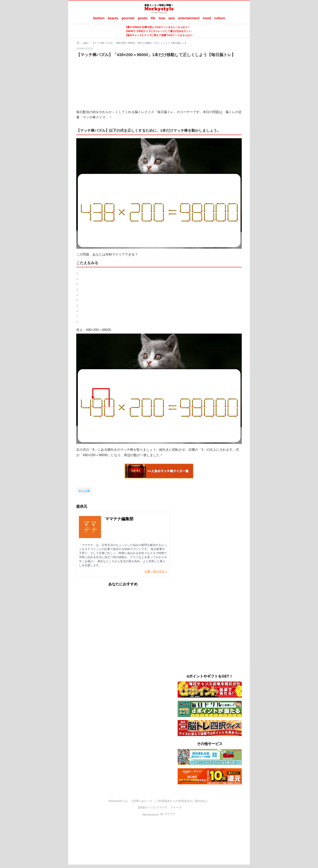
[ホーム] (78, 43)
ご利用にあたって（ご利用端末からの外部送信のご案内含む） (170, 801)
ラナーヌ (176, 807)
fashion (99, 18)
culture (220, 18)
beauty (113, 18)
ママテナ (162, 807)
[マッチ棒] (84, 491)
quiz (172, 18)
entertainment (189, 18)
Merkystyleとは (118, 801)
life (153, 18)
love (162, 18)
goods (143, 18)
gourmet (128, 18)
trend (207, 18)
